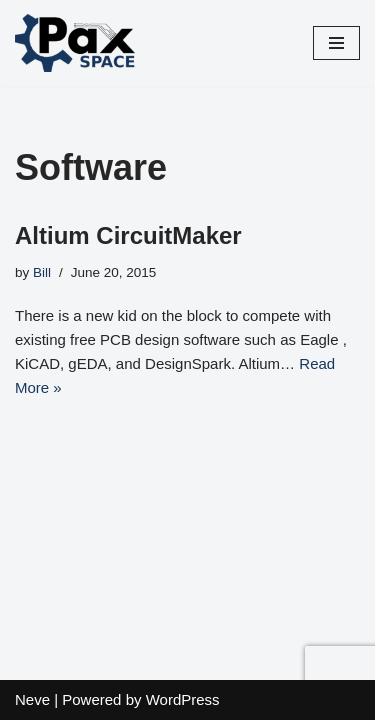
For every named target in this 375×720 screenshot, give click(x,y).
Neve (32, 699)
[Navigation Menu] (336, 43)
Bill (42, 272)
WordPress (183, 699)
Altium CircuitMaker (128, 235)
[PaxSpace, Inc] (75, 43)
